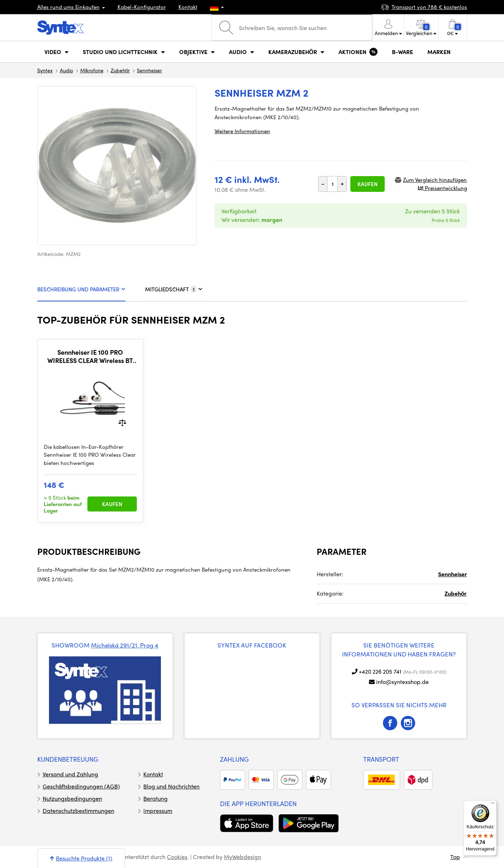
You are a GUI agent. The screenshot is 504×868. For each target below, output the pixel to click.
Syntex (45, 70)
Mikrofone (92, 70)
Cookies (177, 857)
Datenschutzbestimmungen (78, 811)
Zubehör (120, 70)
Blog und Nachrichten (171, 786)
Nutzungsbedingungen (72, 798)
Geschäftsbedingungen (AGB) (81, 786)
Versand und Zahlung (70, 774)
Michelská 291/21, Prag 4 (125, 645)
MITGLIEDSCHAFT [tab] (174, 289)
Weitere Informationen (242, 131)
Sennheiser (149, 70)
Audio (66, 70)
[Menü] (493, 805)
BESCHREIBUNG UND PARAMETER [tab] (81, 289)
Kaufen (368, 184)
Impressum (158, 811)
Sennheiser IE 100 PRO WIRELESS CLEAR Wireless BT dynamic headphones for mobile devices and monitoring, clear (90, 356)
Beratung (155, 798)
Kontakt (188, 7)
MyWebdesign (243, 857)
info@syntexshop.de (402, 682)
